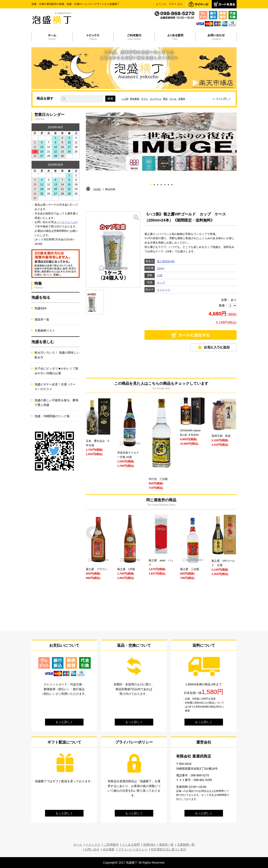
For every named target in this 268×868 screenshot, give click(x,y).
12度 (160, 275)
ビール (173, 99)
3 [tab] (158, 184)
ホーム (78, 845)
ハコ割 (125, 99)
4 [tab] (161, 184)
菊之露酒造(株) (166, 261)
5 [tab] (165, 184)
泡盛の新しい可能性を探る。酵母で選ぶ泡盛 (57, 403)
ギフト (145, 99)
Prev (92, 416)
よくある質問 (131, 845)
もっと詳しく (64, 722)
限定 (165, 99)
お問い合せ (92, 849)
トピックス (93, 845)
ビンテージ (156, 99)
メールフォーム (66, 222)
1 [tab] (151, 184)
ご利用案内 (111, 845)
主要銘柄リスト (45, 331)
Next (230, 416)
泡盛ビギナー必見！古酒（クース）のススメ (55, 387)
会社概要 (109, 849)
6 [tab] (168, 184)
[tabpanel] (161, 142)
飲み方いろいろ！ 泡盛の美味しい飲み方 (57, 355)
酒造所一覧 (42, 319)
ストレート (164, 290)
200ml (160, 268)
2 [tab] (154, 184)
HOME (97, 189)
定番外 (182, 99)
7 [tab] (172, 184)
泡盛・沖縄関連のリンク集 (52, 416)
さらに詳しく (224, 99)
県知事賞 (135, 99)
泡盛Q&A (41, 308)
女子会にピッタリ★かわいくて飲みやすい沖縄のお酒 (57, 371)
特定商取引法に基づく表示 (169, 849)
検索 (110, 99)
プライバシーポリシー (133, 849)
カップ (161, 283)
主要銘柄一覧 (186, 845)
